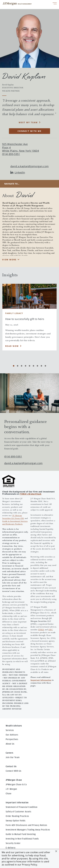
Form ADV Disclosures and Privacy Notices (26, 825)
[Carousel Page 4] (26, 366)
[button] (56, 851)
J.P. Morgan (11, 789)
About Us (10, 744)
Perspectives (12, 739)
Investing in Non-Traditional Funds (22, 839)
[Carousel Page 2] (18, 366)
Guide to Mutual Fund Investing (21, 834)
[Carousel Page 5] (29, 366)
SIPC (50, 630)
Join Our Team (13, 757)
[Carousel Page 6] (33, 366)
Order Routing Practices (17, 816)
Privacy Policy (29, 865)
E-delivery (10, 848)
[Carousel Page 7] (37, 366)
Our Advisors (12, 735)
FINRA (41, 630)
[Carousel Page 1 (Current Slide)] (14, 366)
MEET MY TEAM (28, 122)
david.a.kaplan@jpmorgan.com (30, 166)
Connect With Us (14, 771)
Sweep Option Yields (16, 821)
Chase (9, 794)
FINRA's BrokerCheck (31, 494)
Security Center (13, 843)
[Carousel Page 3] (22, 366)
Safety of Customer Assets (18, 812)
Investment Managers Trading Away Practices (28, 830)
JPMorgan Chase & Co (16, 785)
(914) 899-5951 (13, 457)
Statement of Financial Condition (21, 807)
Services (10, 730)
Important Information (41, 680)
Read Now (12, 346)
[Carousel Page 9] (45, 366)
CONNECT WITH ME (29, 131)
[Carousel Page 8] (41, 366)
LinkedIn (18, 173)
